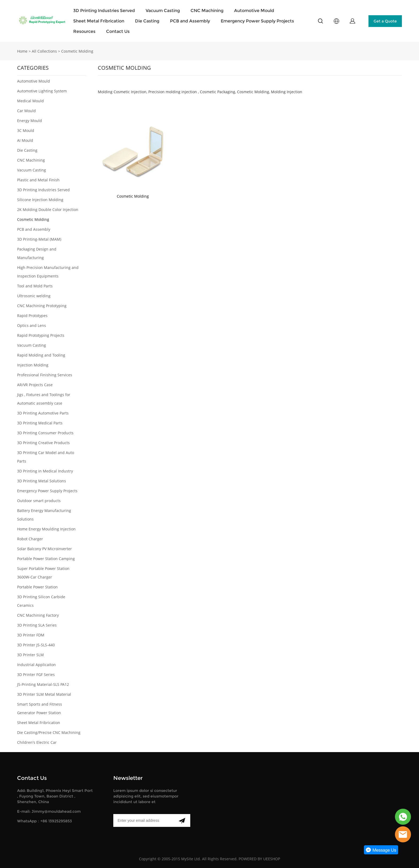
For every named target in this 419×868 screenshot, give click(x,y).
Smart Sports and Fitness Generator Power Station (40, 708)
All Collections (44, 51)
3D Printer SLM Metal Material (44, 694)
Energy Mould (30, 121)
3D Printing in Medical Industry (45, 471)
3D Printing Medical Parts (40, 423)
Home (22, 51)
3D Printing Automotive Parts (43, 413)
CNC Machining (207, 11)
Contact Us (118, 31)
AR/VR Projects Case (35, 385)
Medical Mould (30, 101)
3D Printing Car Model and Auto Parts (46, 457)
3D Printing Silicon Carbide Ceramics (41, 601)
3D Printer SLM (30, 655)
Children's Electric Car (37, 742)
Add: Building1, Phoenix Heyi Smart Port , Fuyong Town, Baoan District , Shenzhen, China (55, 796)
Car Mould (26, 111)
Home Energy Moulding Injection (46, 529)
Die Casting (147, 21)
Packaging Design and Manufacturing (37, 253)
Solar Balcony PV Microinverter (44, 549)
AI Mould (25, 140)
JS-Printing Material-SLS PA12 (43, 684)
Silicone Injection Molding (40, 200)
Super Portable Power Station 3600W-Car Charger (43, 573)
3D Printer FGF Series (36, 675)
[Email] (143, 820)
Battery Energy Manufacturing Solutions (44, 515)
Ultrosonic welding (34, 296)
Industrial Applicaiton (36, 665)
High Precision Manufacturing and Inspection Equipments (48, 272)
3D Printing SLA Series (37, 625)
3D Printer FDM (31, 635)
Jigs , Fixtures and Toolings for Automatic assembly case (44, 399)
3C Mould (26, 130)
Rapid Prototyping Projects (41, 335)
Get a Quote (385, 21)
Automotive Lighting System (42, 91)
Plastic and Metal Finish (38, 180)
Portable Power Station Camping (46, 559)
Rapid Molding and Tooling (41, 355)
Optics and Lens (32, 325)
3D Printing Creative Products (43, 443)
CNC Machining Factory (38, 615)
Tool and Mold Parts (35, 286)
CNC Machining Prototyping (42, 306)
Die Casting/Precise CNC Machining (49, 732)
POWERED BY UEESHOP (259, 859)
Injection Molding (33, 365)
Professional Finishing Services (45, 375)
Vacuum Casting (163, 11)
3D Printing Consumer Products (45, 433)
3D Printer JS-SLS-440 (36, 645)
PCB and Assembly (190, 21)
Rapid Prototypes (32, 316)
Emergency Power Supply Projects (257, 21)
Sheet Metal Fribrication (99, 21)
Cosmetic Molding (77, 51)
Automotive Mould (254, 11)
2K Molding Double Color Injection (48, 210)
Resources (84, 31)
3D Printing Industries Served (104, 11)
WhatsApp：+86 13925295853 (44, 821)
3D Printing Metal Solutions (42, 481)
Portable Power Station (37, 587)
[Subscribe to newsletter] (182, 820)
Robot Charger (30, 539)
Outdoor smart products (39, 501)
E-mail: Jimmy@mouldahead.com (49, 811)
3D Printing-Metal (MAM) (39, 239)
